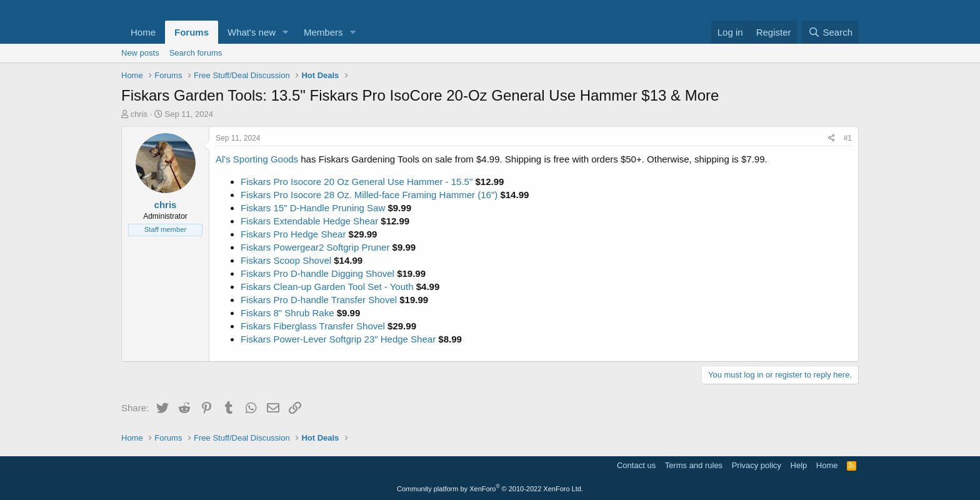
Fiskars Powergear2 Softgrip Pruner (315, 247)
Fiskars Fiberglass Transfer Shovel (313, 326)
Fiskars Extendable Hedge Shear (309, 221)
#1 (848, 138)
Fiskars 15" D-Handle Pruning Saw (313, 208)
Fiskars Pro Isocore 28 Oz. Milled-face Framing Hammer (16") (369, 195)
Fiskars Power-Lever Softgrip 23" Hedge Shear (338, 339)
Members (323, 32)
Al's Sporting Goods (257, 159)
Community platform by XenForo (490, 489)
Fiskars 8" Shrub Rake (287, 313)
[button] (286, 32)
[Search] (830, 32)
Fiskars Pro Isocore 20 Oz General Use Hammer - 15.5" (357, 182)
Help (799, 465)
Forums (192, 32)
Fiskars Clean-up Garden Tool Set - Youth (327, 287)
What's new (252, 32)
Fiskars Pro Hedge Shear (293, 234)
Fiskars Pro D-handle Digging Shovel (317, 273)
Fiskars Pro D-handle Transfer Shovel (319, 300)
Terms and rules (694, 465)
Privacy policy (757, 465)
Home (143, 32)
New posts (140, 53)
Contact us (636, 465)
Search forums (196, 53)
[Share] (832, 138)
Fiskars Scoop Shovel (286, 260)
